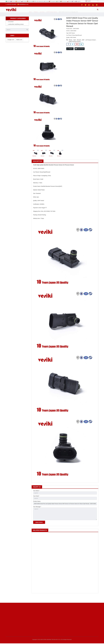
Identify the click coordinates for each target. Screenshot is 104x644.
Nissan (70, 45)
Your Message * (37, 512)
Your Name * (36, 495)
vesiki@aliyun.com (24, 4)
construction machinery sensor (16, 29)
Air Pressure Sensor (91, 45)
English (88, 1)
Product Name (37, 507)
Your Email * (36, 501)
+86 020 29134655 (12, 4)
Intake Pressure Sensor (75, 46)
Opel (75, 45)
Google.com (11, 44)
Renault (79, 45)
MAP (83, 45)
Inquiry (70, 53)
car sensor (11, 26)
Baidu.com (19, 44)
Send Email (80, 53)
